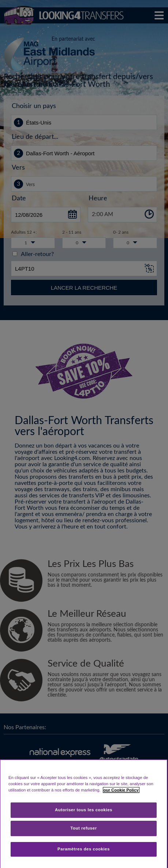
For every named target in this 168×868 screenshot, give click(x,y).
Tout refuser (83, 828)
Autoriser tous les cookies (84, 810)
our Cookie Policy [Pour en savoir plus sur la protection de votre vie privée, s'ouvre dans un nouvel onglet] (121, 790)
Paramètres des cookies (84, 849)
